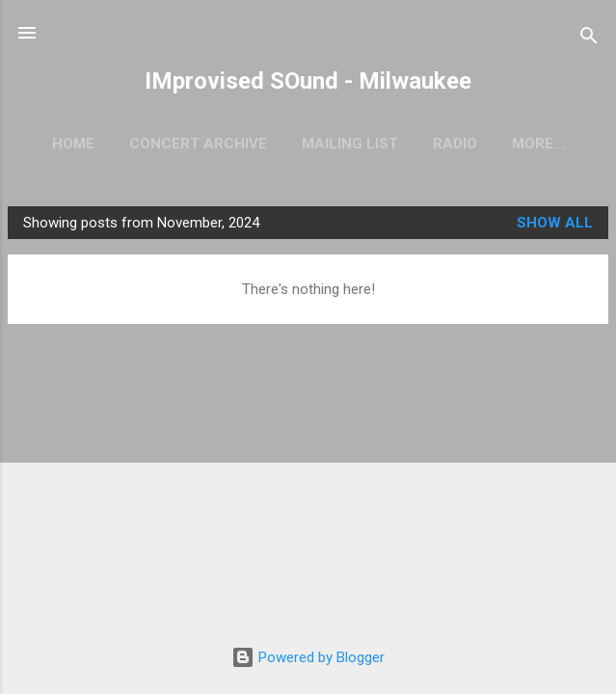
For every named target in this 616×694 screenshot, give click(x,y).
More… (538, 144)
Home (73, 144)
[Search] (589, 39)
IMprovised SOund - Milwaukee (308, 81)
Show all (555, 223)
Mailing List (350, 144)
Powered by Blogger (308, 657)
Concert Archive (198, 144)
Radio (455, 144)
